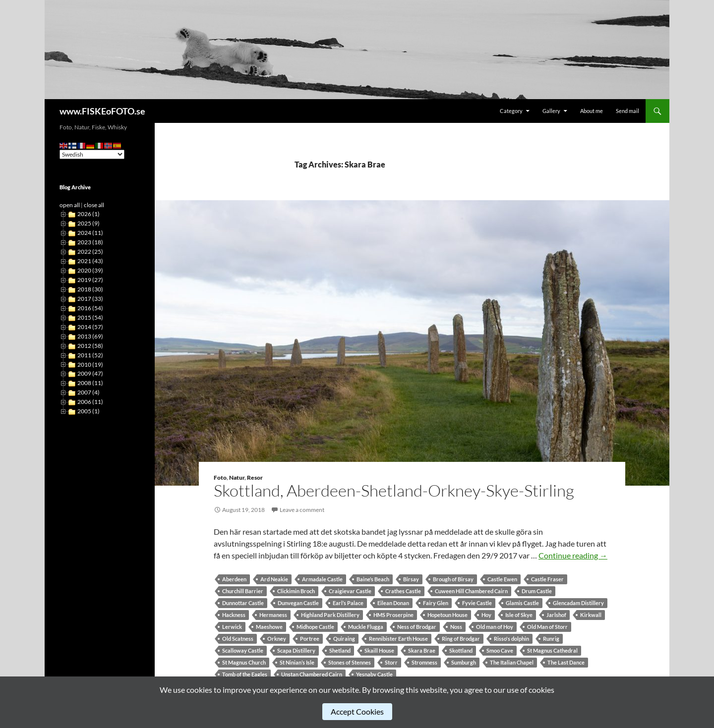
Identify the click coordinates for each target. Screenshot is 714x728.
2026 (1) (89, 214)
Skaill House (379, 650)
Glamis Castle (522, 603)
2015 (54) (90, 317)
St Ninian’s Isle (297, 662)
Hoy (486, 615)
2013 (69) (90, 336)
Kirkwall (591, 615)
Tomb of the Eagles (245, 674)
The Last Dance (566, 662)
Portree (310, 639)
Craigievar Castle (350, 591)
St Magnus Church (244, 662)
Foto (220, 477)
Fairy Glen (436, 603)
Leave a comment (302, 510)
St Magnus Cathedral (552, 650)
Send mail (627, 111)
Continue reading (573, 555)
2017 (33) (90, 299)
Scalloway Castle (243, 650)
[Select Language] (92, 154)
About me (592, 111)
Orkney (277, 639)
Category (511, 111)
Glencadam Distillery (578, 603)
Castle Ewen (502, 579)
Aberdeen (234, 579)
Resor (255, 477)
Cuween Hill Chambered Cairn (471, 591)
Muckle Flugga (366, 627)
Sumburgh (464, 662)
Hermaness (273, 615)
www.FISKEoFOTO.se (102, 111)
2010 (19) (90, 364)
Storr (391, 662)
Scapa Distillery (296, 650)
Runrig (551, 639)
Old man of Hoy (495, 627)
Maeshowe (269, 627)
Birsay (411, 579)
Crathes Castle (403, 591)
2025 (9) (89, 223)
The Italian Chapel (512, 662)
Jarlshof (556, 615)
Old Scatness (238, 639)
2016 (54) (90, 308)
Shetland (340, 650)
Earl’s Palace (348, 603)
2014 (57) (90, 327)
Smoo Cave (500, 650)
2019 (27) (90, 280)
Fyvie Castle (477, 603)
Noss (456, 627)
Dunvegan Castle (298, 603)
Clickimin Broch (296, 591)
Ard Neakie (274, 579)
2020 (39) (90, 270)
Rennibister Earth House (398, 639)
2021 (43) (90, 261)
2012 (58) (90, 346)
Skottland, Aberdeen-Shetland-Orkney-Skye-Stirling (394, 490)
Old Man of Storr (547, 627)
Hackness (234, 615)
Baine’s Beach (373, 579)
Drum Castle (537, 591)
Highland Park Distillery (330, 615)
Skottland (461, 650)
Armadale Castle (322, 579)
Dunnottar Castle (243, 603)
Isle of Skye (519, 615)
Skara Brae (422, 650)
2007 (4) (89, 392)
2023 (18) (90, 242)
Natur (237, 477)
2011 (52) (90, 355)
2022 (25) (90, 252)
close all (94, 205)
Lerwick (232, 627)
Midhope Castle (315, 627)
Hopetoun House (447, 615)
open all (70, 205)
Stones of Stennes (350, 662)
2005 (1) (89, 411)
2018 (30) (90, 289)
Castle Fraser (547, 579)
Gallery (551, 111)
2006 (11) (90, 402)
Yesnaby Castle (374, 674)
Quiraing (344, 639)
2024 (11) (90, 233)
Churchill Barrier (243, 591)
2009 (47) (90, 373)
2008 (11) (90, 383)
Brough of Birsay (453, 579)
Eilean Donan (393, 603)
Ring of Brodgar (461, 639)
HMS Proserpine (393, 615)
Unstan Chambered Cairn (312, 674)
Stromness (424, 662)
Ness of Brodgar (417, 627)
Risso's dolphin (511, 639)
